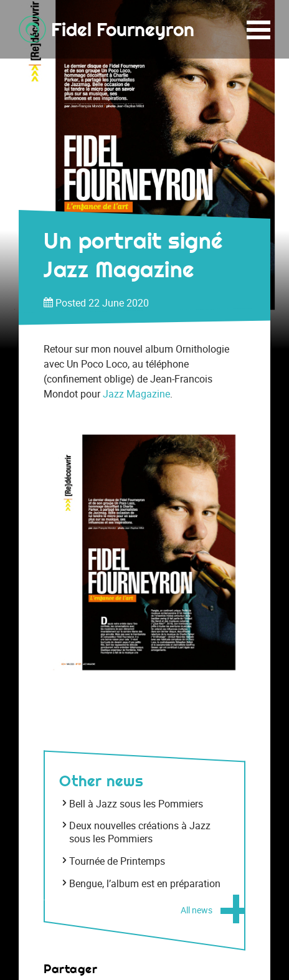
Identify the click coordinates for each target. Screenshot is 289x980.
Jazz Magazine (136, 394)
